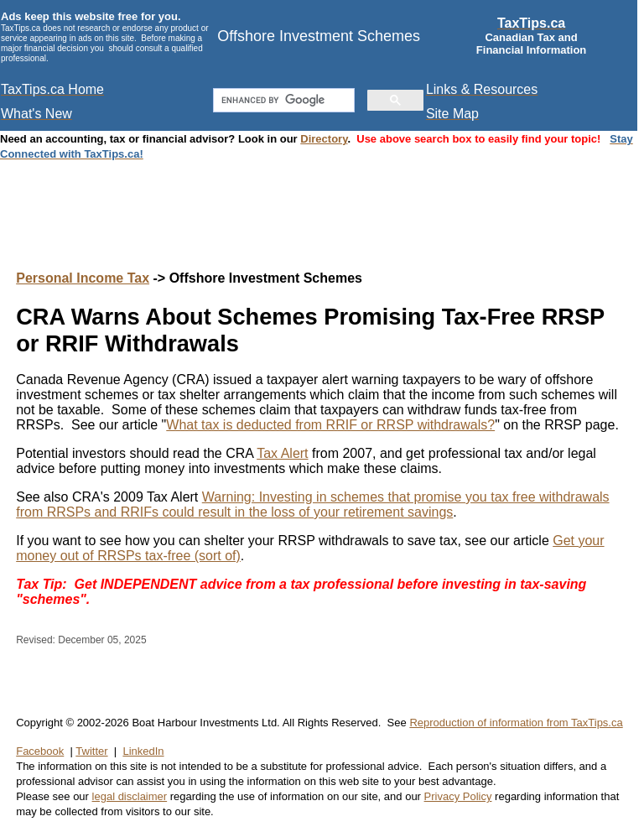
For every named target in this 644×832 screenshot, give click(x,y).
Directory (324, 139)
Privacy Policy (458, 796)
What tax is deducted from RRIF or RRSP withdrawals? (330, 425)
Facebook (40, 751)
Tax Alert (282, 453)
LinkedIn (143, 751)
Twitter (91, 751)
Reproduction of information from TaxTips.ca (516, 723)
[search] (282, 101)
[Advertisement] (322, 199)
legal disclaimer (130, 796)
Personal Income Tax (83, 278)
